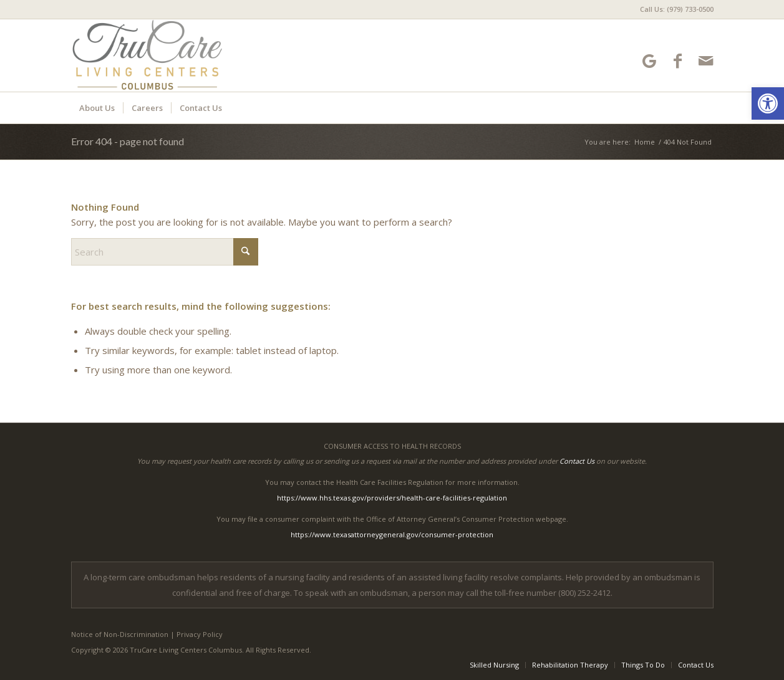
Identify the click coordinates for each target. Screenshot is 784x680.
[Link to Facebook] (678, 61)
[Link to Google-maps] (650, 61)
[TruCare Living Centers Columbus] (185, 55)
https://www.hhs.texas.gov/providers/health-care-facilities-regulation (392, 498)
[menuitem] (674, 9)
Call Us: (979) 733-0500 (677, 9)
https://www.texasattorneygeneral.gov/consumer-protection (392, 534)
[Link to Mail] (706, 61)
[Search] (165, 252)
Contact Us (577, 461)
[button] (768, 103)
